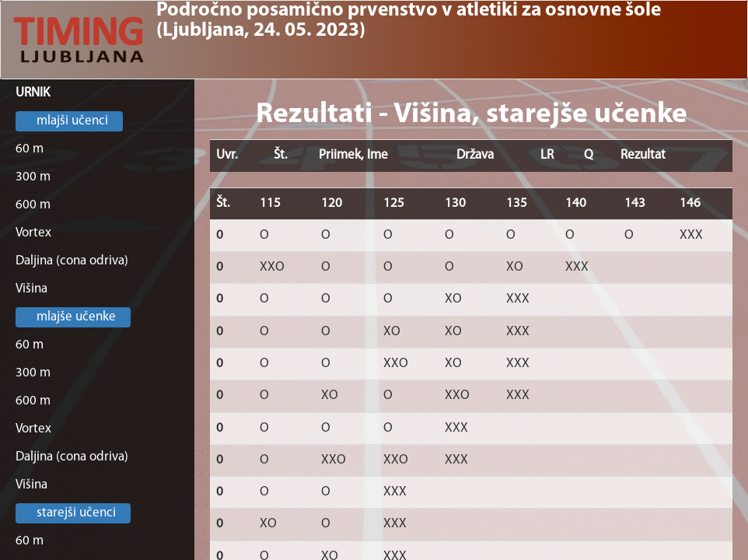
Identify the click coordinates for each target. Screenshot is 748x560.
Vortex (33, 233)
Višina (31, 289)
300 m (33, 177)
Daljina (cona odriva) (72, 261)
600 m (33, 205)
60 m (30, 149)
